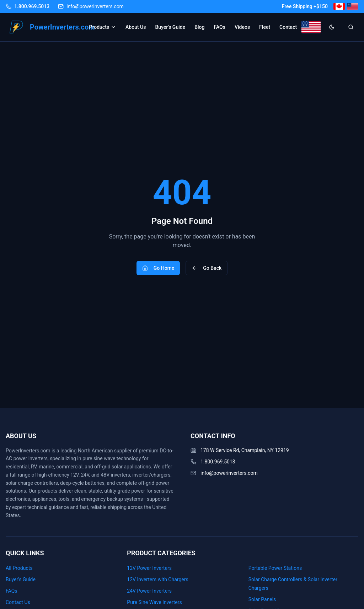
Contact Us (18, 602)
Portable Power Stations (275, 568)
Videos (242, 27)
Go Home (158, 268)
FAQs (220, 27)
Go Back (207, 268)
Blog (199, 27)
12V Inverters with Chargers (157, 579)
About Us (136, 27)
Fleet (265, 27)
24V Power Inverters (149, 591)
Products (103, 27)
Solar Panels (262, 599)
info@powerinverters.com (229, 473)
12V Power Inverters (149, 568)
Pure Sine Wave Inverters (154, 602)
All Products (19, 568)
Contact (288, 27)
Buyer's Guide (170, 27)
